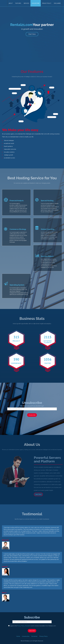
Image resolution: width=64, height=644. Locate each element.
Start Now (32, 34)
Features (18, 3)
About (11, 3)
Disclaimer (57, 3)
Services (26, 3)
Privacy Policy (47, 3)
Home (18, 636)
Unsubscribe (36, 3)
